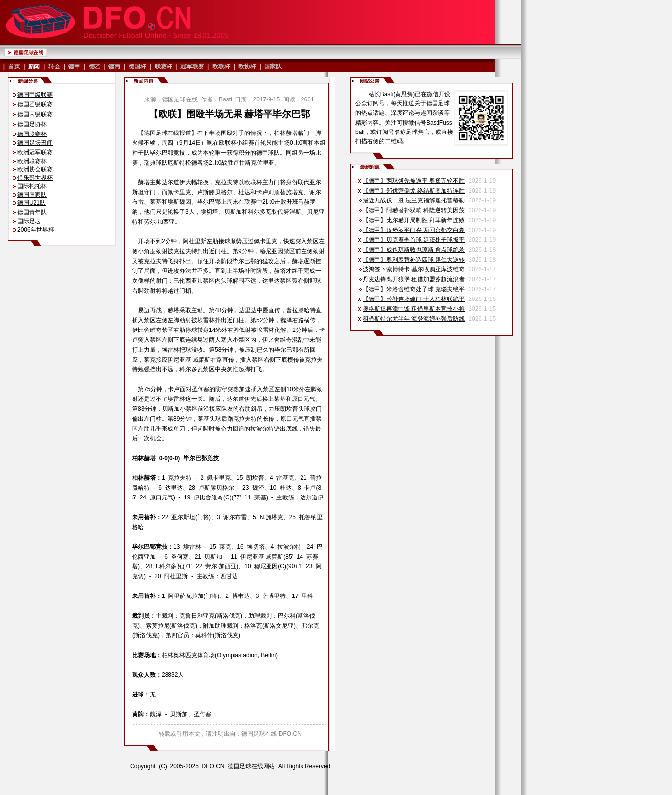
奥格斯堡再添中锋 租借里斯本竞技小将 (414, 309)
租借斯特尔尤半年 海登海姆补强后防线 (414, 319)
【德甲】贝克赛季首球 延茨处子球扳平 (414, 240)
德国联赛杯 (32, 134)
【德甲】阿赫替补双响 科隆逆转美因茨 (414, 210)
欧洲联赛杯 (32, 161)
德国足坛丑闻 (35, 143)
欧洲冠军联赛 (35, 152)
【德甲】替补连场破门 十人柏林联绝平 (414, 299)
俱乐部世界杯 (35, 178)
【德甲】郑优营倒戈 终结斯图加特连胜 (414, 191)
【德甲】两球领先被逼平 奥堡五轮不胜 (414, 181)
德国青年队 (32, 212)
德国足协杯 (32, 124)
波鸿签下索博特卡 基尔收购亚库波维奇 (414, 269)
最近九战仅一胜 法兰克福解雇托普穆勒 (414, 200)
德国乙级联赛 (35, 104)
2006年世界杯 (36, 230)
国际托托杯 (32, 186)
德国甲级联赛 (35, 95)
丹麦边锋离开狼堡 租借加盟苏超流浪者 (414, 279)
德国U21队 (32, 203)
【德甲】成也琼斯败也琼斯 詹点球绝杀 (414, 250)
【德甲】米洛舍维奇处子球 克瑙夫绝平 (414, 289)
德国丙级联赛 (35, 114)
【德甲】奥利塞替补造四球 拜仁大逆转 (414, 260)
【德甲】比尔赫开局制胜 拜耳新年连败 (414, 220)
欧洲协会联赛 (35, 169)
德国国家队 (32, 195)
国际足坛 (29, 221)
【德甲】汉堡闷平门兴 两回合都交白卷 (414, 230)
